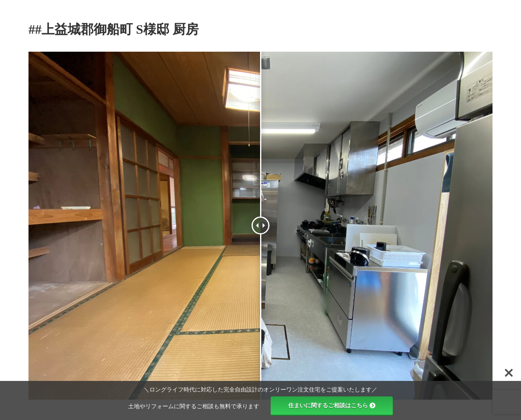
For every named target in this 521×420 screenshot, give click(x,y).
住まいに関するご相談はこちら (332, 405)
